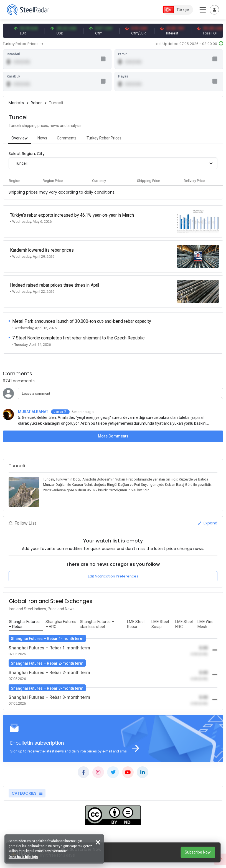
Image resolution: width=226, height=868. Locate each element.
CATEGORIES (27, 787)
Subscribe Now (198, 852)
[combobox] (113, 165)
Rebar (36, 104)
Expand (208, 517)
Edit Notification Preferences (113, 570)
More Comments (113, 430)
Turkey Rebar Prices (23, 44)
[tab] (20, 140)
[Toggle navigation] (214, 10)
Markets (16, 104)
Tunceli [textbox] (21, 164)
